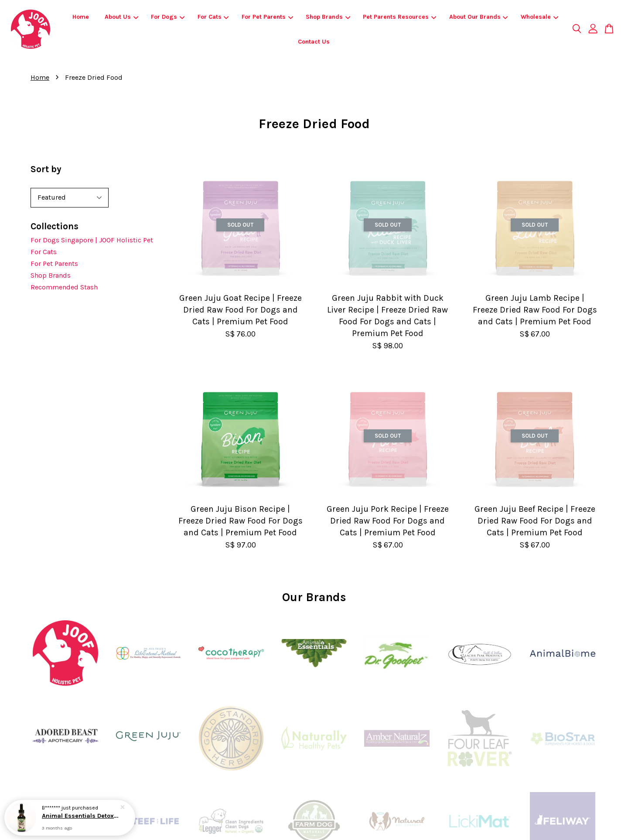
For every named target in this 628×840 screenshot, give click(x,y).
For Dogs (168, 17)
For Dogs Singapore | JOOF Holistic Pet (92, 240)
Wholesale (539, 17)
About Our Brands (479, 17)
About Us (121, 17)
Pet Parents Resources (399, 17)
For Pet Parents (267, 17)
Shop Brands (328, 17)
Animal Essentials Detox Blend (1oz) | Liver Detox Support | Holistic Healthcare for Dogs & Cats (80, 817)
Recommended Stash (64, 287)
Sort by (46, 169)
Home (81, 17)
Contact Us (314, 42)
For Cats (213, 17)
